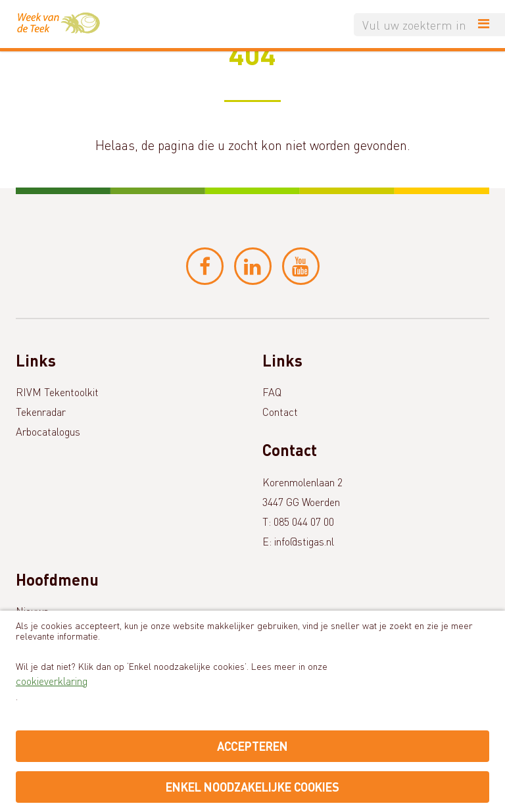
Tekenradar (41, 412)
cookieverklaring (52, 681)
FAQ (272, 392)
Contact (280, 412)
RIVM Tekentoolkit (57, 392)
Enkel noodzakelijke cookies (252, 787)
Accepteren (252, 746)
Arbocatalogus (48, 431)
